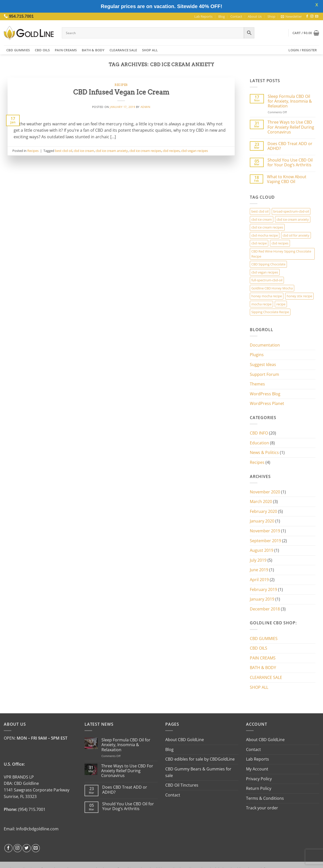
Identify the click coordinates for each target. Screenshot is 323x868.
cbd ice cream (84, 151)
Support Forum (264, 374)
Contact (236, 16)
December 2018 (265, 609)
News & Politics (264, 452)
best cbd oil (64, 151)
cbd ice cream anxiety (112, 151)
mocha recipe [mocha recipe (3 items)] (261, 304)
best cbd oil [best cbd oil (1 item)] (260, 211)
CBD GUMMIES (18, 50)
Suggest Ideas (263, 364)
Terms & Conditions (265, 798)
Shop (271, 16)
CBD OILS (42, 50)
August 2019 (262, 550)
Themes (257, 384)
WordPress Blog (265, 394)
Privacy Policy (259, 779)
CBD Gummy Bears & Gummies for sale (198, 772)
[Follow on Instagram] (312, 16)
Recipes (121, 85)
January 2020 (262, 521)
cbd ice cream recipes (145, 151)
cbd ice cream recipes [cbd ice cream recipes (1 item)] (267, 227)
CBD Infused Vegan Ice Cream (121, 92)
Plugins (257, 355)
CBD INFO (259, 433)
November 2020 (265, 492)
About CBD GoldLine (185, 740)
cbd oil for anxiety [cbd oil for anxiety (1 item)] (296, 235)
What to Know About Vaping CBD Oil (287, 179)
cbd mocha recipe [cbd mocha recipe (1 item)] (265, 235)
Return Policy (259, 788)
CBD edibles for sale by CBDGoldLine (200, 759)
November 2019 (265, 531)
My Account (257, 769)
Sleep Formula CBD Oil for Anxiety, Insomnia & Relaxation (290, 101)
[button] (291, 16)
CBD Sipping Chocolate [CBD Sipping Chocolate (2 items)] (268, 264)
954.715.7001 (21, 16)
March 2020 (261, 501)
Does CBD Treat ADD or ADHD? (290, 146)
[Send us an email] (317, 16)
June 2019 (259, 570)
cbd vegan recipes (195, 151)
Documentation (265, 345)
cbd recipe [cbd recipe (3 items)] (259, 243)
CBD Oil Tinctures (182, 785)
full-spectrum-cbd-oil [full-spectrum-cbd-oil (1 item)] (267, 280)
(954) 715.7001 (32, 809)
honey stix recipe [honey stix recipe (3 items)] (299, 296)
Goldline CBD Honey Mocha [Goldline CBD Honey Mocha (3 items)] (272, 288)
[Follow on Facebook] (307, 16)
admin (145, 107)
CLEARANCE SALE (123, 50)
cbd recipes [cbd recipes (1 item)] (280, 243)
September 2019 (265, 541)
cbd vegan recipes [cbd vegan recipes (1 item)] (265, 272)
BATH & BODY (93, 50)
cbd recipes (171, 151)
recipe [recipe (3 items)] (281, 304)
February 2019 (263, 589)
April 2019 (259, 580)
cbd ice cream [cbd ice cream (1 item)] (262, 219)
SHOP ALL (150, 50)
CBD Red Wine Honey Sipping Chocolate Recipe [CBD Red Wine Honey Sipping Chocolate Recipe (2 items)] (281, 254)
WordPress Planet (267, 403)
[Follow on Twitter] (27, 848)
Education (259, 443)
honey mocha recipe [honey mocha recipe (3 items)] (267, 296)
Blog (222, 16)
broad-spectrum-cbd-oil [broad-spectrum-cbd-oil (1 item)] (291, 211)
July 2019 (258, 560)
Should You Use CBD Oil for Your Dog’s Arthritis (290, 163)
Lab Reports (203, 16)
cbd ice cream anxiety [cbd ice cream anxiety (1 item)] (293, 219)
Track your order (262, 808)
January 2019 (262, 599)
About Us (255, 16)
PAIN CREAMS (66, 50)
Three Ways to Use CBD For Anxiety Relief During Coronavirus (291, 127)
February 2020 (263, 511)
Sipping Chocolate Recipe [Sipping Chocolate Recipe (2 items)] (270, 312)
